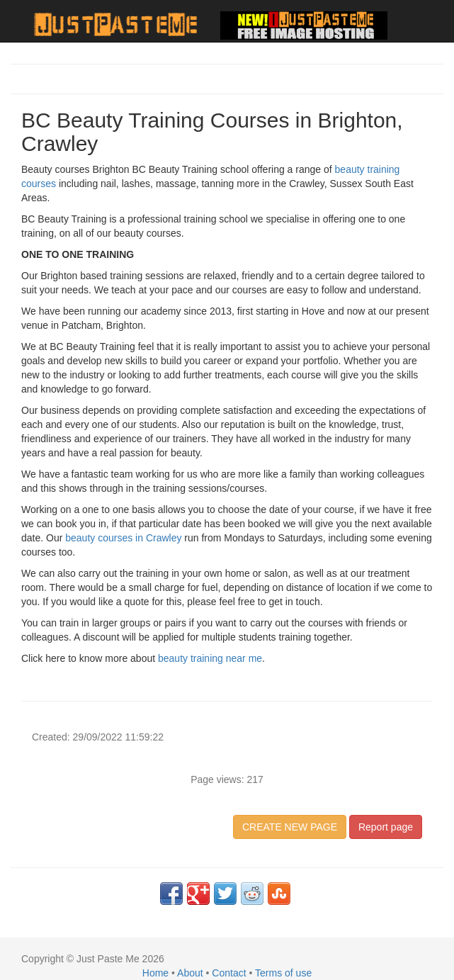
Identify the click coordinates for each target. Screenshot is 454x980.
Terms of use (283, 973)
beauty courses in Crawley (123, 538)
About (190, 973)
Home (155, 973)
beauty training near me (210, 658)
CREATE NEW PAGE (290, 827)
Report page (386, 827)
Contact (229, 973)
